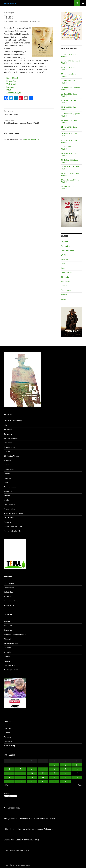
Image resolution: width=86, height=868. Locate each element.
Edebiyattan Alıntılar (11, 456)
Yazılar (63, 299)
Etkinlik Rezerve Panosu (13, 421)
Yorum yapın (36, 22)
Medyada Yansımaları (12, 643)
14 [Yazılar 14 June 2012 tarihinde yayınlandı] (43, 773)
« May (6, 785)
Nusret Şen (8, 596)
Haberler (7, 474)
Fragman (10, 87)
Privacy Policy (8, 865)
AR (5, 808)
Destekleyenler (9, 447)
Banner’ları (8, 626)
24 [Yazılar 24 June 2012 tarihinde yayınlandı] (77, 777)
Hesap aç (7, 728)
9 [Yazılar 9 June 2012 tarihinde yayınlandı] (65, 769)
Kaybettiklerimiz (10, 487)
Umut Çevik (9, 840)
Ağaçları (7, 621)
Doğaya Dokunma (68, 250)
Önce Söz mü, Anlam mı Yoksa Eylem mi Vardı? (29, 121)
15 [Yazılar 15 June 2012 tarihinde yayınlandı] (54, 773)
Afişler (6, 425)
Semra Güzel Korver (11, 601)
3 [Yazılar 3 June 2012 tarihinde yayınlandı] (77, 765)
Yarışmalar (8, 522)
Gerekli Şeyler (66, 272)
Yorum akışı (8, 741)
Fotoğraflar (11, 81)
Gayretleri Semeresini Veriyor (15, 634)
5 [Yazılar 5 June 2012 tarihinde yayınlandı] (21, 769)
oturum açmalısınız (32, 139)
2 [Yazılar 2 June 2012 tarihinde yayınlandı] (65, 765)
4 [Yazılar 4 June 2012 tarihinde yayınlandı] (9, 769)
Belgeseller (65, 242)
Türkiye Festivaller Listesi (13, 526)
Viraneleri (7, 661)
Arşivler (7, 793)
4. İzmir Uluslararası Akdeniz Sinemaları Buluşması (37, 818)
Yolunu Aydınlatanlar (11, 670)
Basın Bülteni (12, 78)
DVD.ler (64, 255)
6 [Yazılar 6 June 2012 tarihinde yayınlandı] (32, 769)
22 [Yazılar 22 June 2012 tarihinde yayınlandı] (54, 777)
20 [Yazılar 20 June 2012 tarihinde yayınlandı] (32, 777)
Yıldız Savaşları (9, 665)
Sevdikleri (7, 648)
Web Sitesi (11, 84)
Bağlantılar (8, 429)
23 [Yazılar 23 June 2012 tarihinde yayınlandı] (65, 777)
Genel (63, 268)
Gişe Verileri (66, 277)
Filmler (64, 264)
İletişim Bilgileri (22, 850)
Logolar (6, 500)
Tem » (80, 785)
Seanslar (64, 295)
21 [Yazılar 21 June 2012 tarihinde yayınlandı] (43, 777)
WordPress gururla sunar (23, 865)
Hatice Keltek (9, 588)
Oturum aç (8, 732)
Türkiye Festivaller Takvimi (14, 531)
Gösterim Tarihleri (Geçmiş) (27, 840)
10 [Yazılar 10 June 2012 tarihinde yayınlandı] (77, 769)
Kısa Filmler (65, 281)
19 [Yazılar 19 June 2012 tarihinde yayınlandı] (21, 777)
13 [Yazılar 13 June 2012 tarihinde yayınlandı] (32, 773)
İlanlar (6, 482)
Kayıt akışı (8, 737)
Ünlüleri (7, 656)
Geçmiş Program (9, 13)
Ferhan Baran (9, 583)
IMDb (9, 90)
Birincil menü (83, 3)
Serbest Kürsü (9, 605)
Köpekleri (7, 639)
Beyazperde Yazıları (11, 438)
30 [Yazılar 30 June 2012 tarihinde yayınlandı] (65, 781)
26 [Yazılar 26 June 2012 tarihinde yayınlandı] (21, 781)
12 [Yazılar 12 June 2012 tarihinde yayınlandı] (21, 773)
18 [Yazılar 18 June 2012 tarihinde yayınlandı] (9, 777)
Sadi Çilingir (24, 22)
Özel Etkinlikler (67, 290)
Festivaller (65, 259)
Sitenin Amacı (9, 518)
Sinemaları (8, 652)
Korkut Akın (8, 592)
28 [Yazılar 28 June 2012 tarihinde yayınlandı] (43, 781)
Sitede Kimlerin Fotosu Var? (14, 513)
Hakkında (7, 478)
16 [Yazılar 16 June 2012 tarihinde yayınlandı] (65, 773)
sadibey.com (10, 3)
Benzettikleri (66, 246)
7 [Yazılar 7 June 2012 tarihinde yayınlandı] (43, 769)
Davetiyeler (8, 443)
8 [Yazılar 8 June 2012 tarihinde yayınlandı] (54, 769)
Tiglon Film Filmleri (29, 113)
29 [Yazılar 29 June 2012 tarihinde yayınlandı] (54, 781)
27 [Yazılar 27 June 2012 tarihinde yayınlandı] (32, 781)
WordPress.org (9, 746)
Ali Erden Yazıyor (14, 93)
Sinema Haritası (10, 509)
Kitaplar (64, 286)
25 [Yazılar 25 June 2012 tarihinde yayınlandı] (9, 781)
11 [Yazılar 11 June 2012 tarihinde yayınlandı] (9, 773)
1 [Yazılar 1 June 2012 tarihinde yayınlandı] (54, 765)
